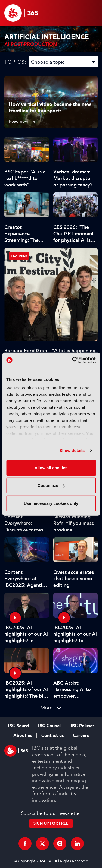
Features (19, 256)
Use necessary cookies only (51, 503)
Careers (81, 736)
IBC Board (18, 726)
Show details (72, 450)
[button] (93, 13)
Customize (51, 485)
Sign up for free (51, 823)
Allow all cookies (51, 468)
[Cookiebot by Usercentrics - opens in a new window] (73, 360)
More (47, 708)
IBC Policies (83, 726)
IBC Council (50, 726)
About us (23, 736)
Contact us (52, 736)
